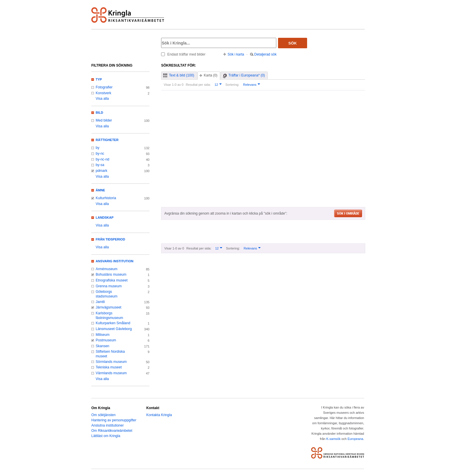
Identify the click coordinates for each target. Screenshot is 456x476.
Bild (99, 113)
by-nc (100, 154)
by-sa (100, 165)
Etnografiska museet (112, 280)
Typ (99, 79)
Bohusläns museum (111, 274)
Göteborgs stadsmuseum (107, 294)
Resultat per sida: (198, 85)
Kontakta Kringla (159, 415)
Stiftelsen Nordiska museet (110, 354)
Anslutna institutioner (107, 425)
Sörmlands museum (111, 362)
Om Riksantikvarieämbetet (112, 431)
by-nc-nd (103, 159)
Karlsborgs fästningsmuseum (109, 315)
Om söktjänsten (103, 415)
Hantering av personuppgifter (114, 420)
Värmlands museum (111, 373)
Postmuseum (106, 340)
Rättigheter (107, 140)
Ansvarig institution (115, 261)
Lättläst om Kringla (106, 436)
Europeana (355, 439)
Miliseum (103, 335)
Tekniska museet (109, 367)
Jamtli (100, 302)
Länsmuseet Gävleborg (114, 329)
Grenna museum (109, 286)
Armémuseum (107, 269)
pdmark (101, 171)
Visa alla (102, 99)
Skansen (103, 346)
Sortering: (232, 85)
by (98, 148)
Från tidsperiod (110, 239)
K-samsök (333, 439)
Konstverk (103, 93)
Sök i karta (236, 54)
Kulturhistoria (106, 198)
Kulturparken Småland (113, 323)
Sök (293, 43)
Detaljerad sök (265, 54)
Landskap (105, 218)
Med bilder (104, 120)
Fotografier (104, 87)
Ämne (100, 190)
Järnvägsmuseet (108, 307)
